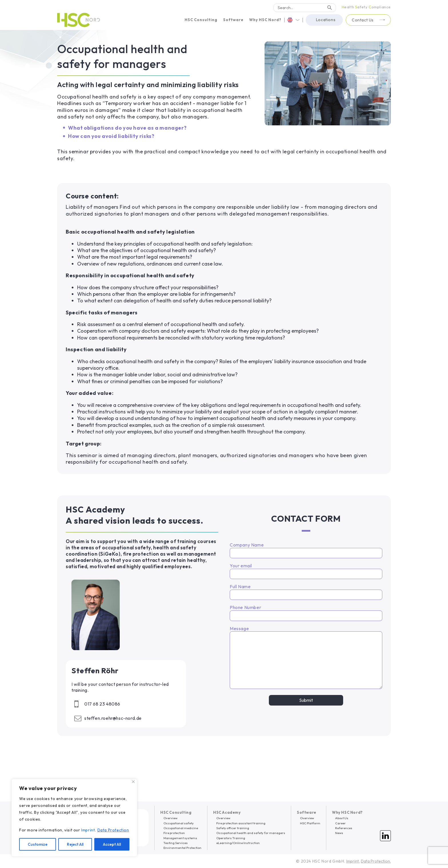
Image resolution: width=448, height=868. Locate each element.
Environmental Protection (182, 848)
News (339, 833)
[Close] (133, 782)
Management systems (180, 838)
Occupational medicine (181, 828)
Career (340, 823)
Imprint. (353, 861)
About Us (342, 818)
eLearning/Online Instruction (238, 843)
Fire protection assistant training (241, 823)
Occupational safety (179, 823)
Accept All (112, 844)
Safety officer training (233, 828)
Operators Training (231, 838)
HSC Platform (310, 823)
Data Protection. (376, 861)
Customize (38, 844)
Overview (170, 818)
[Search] (305, 8)
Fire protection (174, 833)
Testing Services (176, 843)
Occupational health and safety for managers (251, 833)
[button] (201, 20)
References (344, 828)
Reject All (75, 844)
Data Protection (113, 830)
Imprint (88, 830)
